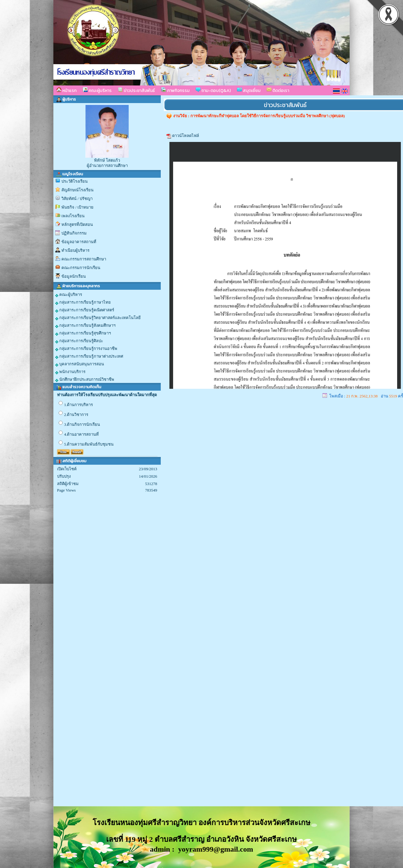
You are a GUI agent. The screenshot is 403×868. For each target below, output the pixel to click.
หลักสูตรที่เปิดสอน (77, 224)
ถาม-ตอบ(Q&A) (213, 90)
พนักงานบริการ (70, 372)
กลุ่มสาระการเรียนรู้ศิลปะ (79, 341)
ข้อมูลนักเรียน (74, 276)
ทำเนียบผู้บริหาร (75, 250)
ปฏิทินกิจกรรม (74, 233)
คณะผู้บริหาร (97, 90)
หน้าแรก (66, 90)
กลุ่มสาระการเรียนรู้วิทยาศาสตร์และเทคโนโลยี (98, 318)
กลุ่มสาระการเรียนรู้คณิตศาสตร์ (85, 310)
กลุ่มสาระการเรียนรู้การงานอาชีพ (86, 349)
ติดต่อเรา (278, 90)
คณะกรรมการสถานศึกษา (84, 259)
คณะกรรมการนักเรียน (81, 268)
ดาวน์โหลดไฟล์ (186, 136)
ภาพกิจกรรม (175, 90)
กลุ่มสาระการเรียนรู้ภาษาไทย (83, 302)
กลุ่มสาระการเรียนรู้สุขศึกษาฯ (83, 333)
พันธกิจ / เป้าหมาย (77, 207)
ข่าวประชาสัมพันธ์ (136, 90)
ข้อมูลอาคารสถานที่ (79, 242)
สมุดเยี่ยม (249, 90)
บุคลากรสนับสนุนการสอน (80, 364)
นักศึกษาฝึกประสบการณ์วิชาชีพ (85, 380)
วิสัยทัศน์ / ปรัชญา (77, 199)
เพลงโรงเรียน (73, 216)
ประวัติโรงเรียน (75, 181)
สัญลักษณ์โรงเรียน (77, 190)
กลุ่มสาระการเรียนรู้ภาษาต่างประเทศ (89, 356)
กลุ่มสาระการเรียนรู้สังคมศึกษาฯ (85, 326)
